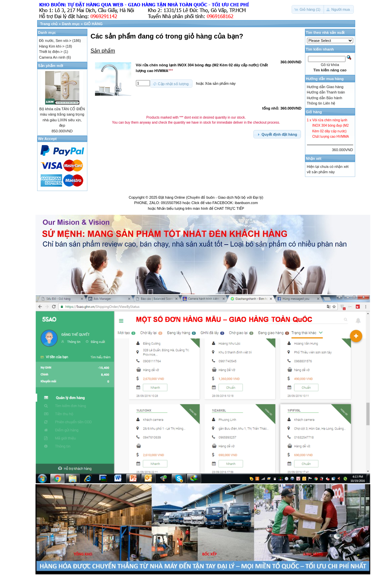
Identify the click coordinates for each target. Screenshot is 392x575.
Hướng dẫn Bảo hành (325, 98)
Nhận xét (314, 158)
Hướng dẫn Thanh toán (326, 92)
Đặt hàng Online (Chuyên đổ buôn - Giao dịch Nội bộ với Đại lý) (211, 197)
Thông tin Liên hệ (321, 103)
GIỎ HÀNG (93, 24)
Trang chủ (49, 24)
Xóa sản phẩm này (220, 83)
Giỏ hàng (314, 112)
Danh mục (71, 24)
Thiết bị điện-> (51, 52)
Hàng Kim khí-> (52, 46)
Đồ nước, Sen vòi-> (55, 41)
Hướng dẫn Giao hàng (325, 87)
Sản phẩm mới (51, 66)
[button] (308, 9)
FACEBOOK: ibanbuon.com (235, 203)
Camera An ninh (52, 57)
